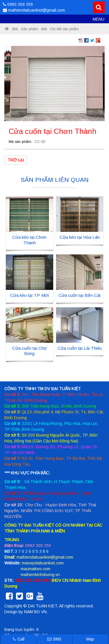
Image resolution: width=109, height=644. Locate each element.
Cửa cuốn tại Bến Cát (79, 295)
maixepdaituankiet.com (43, 563)
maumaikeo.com (35, 569)
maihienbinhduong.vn (40, 575)
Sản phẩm (30, 29)
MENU (99, 19)
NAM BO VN (35, 612)
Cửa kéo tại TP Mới (30, 295)
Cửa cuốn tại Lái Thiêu (80, 348)
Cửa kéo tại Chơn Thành (29, 240)
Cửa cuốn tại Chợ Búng (30, 351)
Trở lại (16, 160)
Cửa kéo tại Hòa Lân (80, 237)
